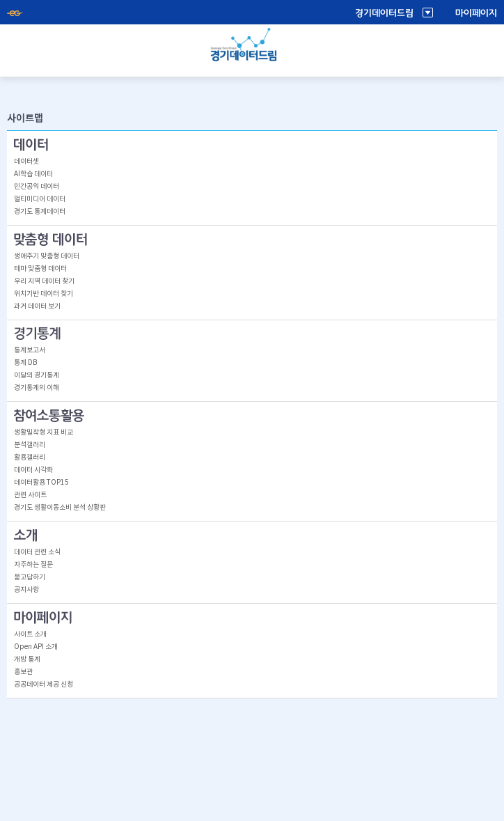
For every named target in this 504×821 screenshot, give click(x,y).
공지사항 (26, 590)
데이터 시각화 (33, 470)
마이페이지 (476, 13)
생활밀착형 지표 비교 (44, 432)
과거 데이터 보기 (37, 306)
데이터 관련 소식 (37, 552)
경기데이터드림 (384, 13)
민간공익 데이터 (37, 187)
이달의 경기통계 (37, 375)
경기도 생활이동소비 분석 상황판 (60, 508)
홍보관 (23, 672)
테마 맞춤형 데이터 (40, 269)
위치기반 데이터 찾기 (44, 294)
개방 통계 (27, 659)
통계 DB (25, 363)
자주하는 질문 (33, 565)
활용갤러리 (30, 458)
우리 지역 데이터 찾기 (44, 281)
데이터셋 (26, 162)
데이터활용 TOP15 (41, 483)
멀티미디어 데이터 (40, 199)
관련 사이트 (30, 495)
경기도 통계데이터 (40, 212)
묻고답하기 (30, 577)
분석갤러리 (30, 445)
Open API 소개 (36, 647)
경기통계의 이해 (37, 388)
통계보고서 (30, 350)
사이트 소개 (30, 634)
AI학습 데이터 (33, 174)
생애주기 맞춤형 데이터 (47, 256)
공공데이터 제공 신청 (44, 685)
